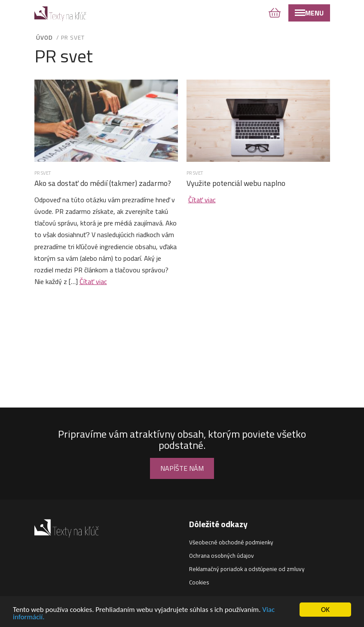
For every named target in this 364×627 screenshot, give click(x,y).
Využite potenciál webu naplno (236, 183)
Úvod (44, 37)
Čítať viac (93, 281)
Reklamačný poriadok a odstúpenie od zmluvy (247, 569)
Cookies (199, 582)
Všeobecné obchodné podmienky (231, 542)
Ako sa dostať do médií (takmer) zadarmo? (103, 183)
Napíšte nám (182, 468)
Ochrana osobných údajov (222, 556)
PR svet (43, 173)
